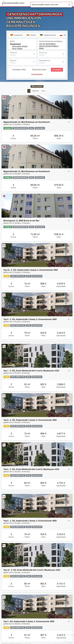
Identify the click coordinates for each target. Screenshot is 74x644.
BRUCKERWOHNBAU (52, 46)
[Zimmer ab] (52, 54)
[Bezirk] (22, 46)
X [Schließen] (69, 5)
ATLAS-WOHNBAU (52, 44)
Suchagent (57, 70)
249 (43, 91)
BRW (52, 49)
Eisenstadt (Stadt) (22, 47)
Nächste (36, 91)
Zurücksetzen (37, 74)
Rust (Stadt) (22, 49)
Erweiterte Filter (19, 70)
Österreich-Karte (39, 70)
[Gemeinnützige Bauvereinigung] (52, 46)
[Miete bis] (22, 62)
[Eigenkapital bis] (52, 62)
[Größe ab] (22, 54)
